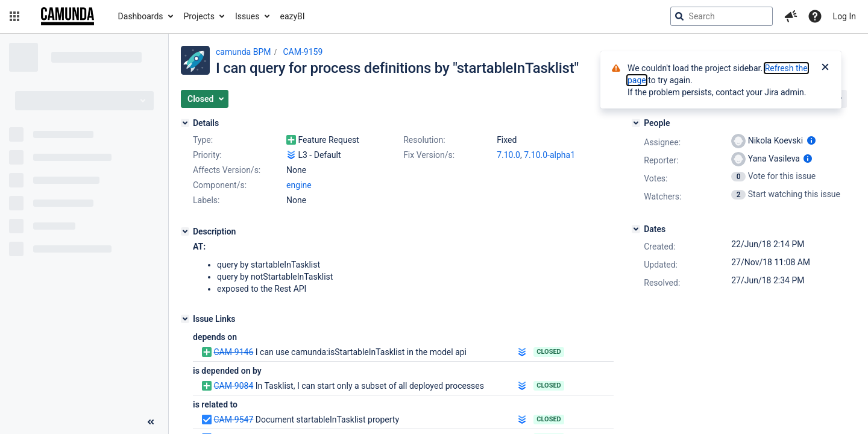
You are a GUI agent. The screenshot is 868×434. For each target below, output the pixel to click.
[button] (14, 16)
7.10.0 (508, 155)
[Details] (185, 123)
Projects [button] (199, 16)
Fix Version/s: (429, 155)
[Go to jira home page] (68, 16)
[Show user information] (811, 140)
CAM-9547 (233, 420)
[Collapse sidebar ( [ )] (151, 422)
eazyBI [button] (293, 16)
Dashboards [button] (141, 16)
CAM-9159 (303, 52)
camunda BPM (243, 52)
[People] (636, 123)
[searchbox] (722, 16)
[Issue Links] (185, 319)
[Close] (825, 68)
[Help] (815, 16)
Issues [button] (247, 16)
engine (299, 185)
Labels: (206, 200)
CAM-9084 (233, 386)
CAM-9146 (233, 352)
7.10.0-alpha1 (549, 155)
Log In (844, 16)
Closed (549, 352)
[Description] (185, 231)
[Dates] (636, 229)
